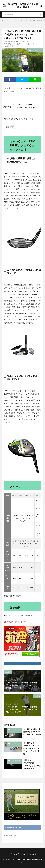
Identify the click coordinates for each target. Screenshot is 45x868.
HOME (6, 20)
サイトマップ (14, 854)
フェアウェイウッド (18, 20)
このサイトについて (29, 854)
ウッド (27, 44)
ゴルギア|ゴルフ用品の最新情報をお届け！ (22, 5)
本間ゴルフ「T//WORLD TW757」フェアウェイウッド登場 (32, 764)
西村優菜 (10, 46)
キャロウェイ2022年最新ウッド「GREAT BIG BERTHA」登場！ (32, 732)
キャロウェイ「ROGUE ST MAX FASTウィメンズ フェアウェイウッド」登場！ (32, 748)
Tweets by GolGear (10, 836)
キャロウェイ (34, 44)
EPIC (5, 46)
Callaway (22, 44)
